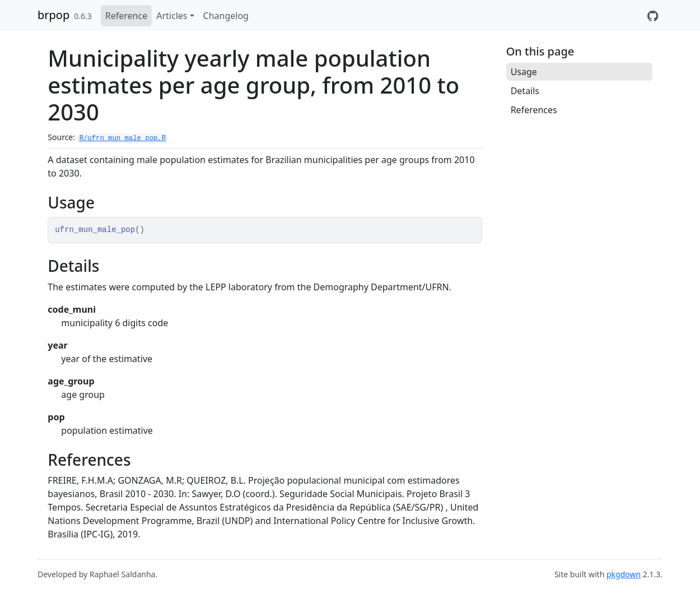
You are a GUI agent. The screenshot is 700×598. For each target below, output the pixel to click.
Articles (172, 16)
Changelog (226, 16)
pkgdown (624, 574)
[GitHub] (653, 16)
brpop (53, 15)
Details (525, 91)
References (534, 110)
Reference (126, 16)
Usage (524, 72)
